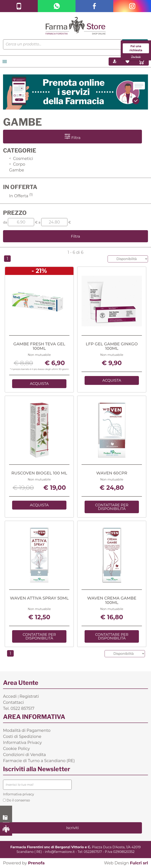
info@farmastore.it (60, 852)
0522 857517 (6, 818)
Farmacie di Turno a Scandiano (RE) (39, 761)
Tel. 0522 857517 (19, 708)
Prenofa (36, 863)
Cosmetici (21, 159)
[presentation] (34, 812)
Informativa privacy (18, 794)
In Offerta (21, 196)
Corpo (17, 164)
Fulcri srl (139, 863)
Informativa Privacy (22, 743)
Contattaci (13, 702)
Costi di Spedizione (22, 736)
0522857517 (93, 852)
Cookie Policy (16, 749)
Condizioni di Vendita (24, 755)
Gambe (17, 170)
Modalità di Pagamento (27, 730)
